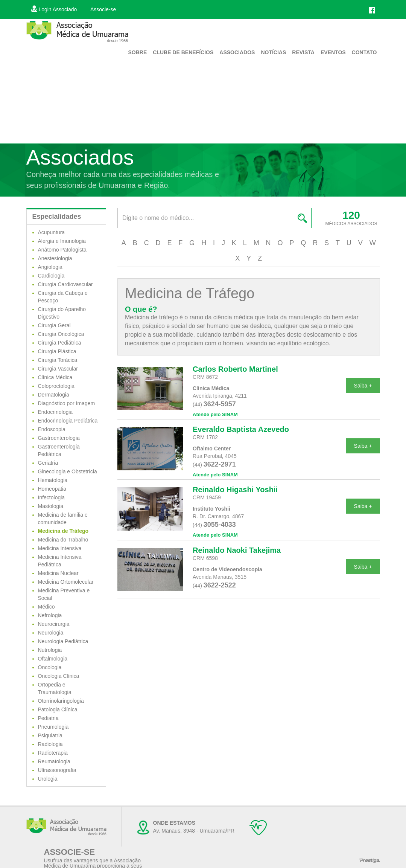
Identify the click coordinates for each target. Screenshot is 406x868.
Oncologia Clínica (59, 676)
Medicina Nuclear (58, 573)
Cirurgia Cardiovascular (65, 284)
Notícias (273, 52)
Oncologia (50, 667)
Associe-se (103, 9)
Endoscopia (52, 429)
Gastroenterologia (59, 438)
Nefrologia (50, 615)
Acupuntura (52, 232)
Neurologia (51, 633)
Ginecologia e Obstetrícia (68, 471)
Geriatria (48, 463)
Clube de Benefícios (183, 52)
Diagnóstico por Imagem (67, 403)
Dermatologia (54, 395)
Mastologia (51, 506)
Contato (364, 52)
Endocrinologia (56, 412)
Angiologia (50, 267)
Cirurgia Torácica (58, 360)
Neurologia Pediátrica (63, 641)
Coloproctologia (56, 386)
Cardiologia (51, 276)
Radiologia (50, 744)
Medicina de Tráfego (63, 531)
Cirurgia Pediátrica (60, 343)
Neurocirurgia (54, 624)
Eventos (333, 52)
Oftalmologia (53, 659)
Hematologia (53, 480)
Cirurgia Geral (54, 325)
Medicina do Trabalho (63, 540)
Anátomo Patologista (62, 250)
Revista (303, 52)
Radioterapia (53, 753)
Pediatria (48, 718)
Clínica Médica (55, 377)
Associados (237, 52)
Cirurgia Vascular (58, 369)
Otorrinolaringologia (61, 701)
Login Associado (54, 9)
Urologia (48, 779)
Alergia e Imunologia (62, 241)
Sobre (137, 52)
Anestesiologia (55, 258)
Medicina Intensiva (60, 548)
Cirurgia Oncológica (61, 334)
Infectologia (52, 497)
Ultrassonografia (57, 770)
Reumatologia (54, 761)
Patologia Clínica (58, 709)
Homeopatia (52, 489)
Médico (46, 607)
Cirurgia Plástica (57, 351)
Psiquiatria (50, 735)
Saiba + (363, 386)
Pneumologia (53, 727)
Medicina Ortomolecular (66, 582)
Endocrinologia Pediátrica (68, 421)
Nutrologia (50, 650)
